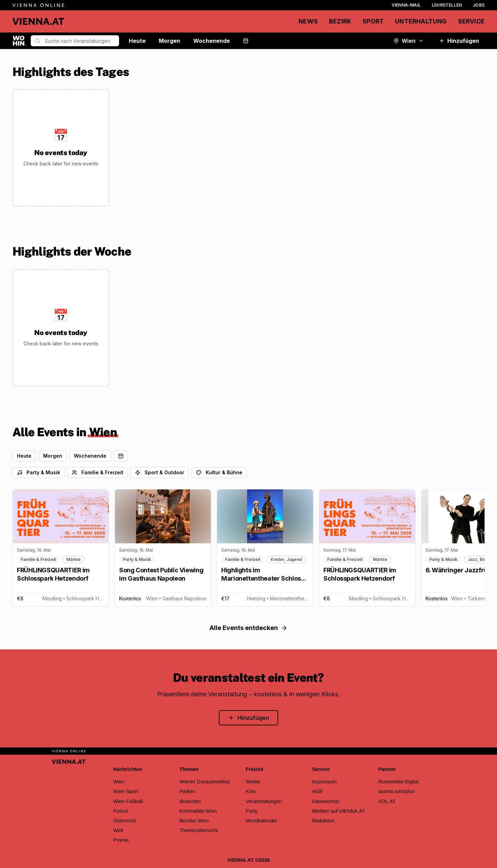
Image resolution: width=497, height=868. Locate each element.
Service (471, 21)
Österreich (125, 821)
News (308, 21)
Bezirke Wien (194, 821)
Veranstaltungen (264, 801)
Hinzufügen (459, 41)
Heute (137, 41)
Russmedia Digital (398, 782)
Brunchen (190, 801)
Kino (251, 791)
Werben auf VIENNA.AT (339, 811)
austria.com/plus (396, 791)
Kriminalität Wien (198, 811)
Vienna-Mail (406, 5)
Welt (118, 830)
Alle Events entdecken (248, 628)
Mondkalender (262, 821)
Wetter (253, 782)
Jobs (479, 5)
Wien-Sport (126, 791)
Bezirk (340, 21)
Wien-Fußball (128, 801)
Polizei (121, 811)
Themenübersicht (199, 830)
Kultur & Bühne (219, 472)
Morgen (169, 41)
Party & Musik (38, 472)
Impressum (324, 782)
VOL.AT (387, 801)
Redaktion (323, 821)
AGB (317, 791)
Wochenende (212, 41)
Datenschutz (326, 801)
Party (252, 811)
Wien (409, 41)
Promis (121, 840)
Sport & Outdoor (160, 472)
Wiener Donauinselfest (204, 782)
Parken (187, 791)
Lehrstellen (447, 5)
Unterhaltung (421, 21)
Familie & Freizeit (98, 472)
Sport (373, 21)
